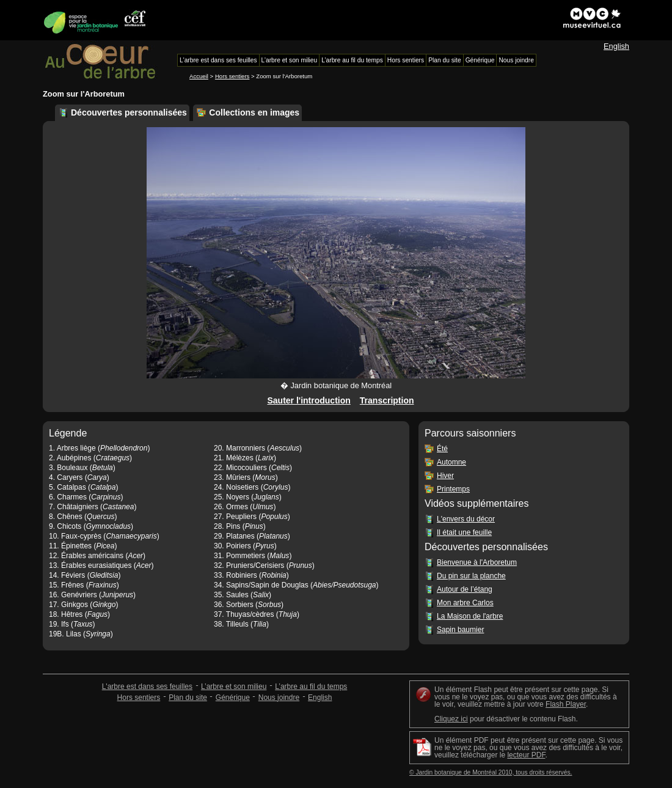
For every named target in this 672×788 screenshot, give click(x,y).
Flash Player (566, 704)
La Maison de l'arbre (470, 616)
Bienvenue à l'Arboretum (477, 562)
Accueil (199, 76)
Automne (451, 462)
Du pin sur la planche (471, 576)
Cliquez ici (451, 719)
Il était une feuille (464, 532)
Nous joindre (279, 698)
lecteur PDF (526, 755)
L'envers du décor (466, 519)
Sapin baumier (460, 630)
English (616, 46)
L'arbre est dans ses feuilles (147, 687)
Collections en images (254, 112)
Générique (233, 698)
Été (442, 449)
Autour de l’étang (465, 589)
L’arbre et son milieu (234, 687)
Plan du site (188, 698)
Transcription (387, 400)
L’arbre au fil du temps (311, 687)
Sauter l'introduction (309, 400)
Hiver (445, 476)
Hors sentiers (232, 76)
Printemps (453, 489)
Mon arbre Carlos (465, 603)
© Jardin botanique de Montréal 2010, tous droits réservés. (491, 772)
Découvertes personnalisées (129, 112)
